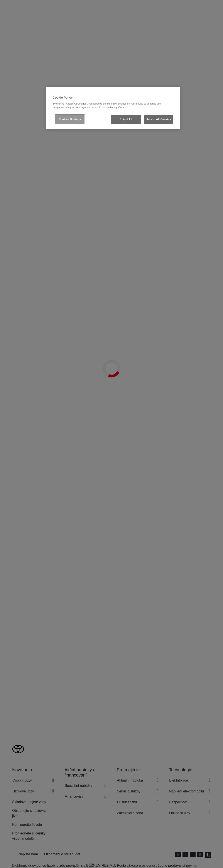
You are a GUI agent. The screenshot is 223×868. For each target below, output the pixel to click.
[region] (113, 108)
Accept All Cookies (159, 119)
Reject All (126, 119)
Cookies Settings (70, 119)
